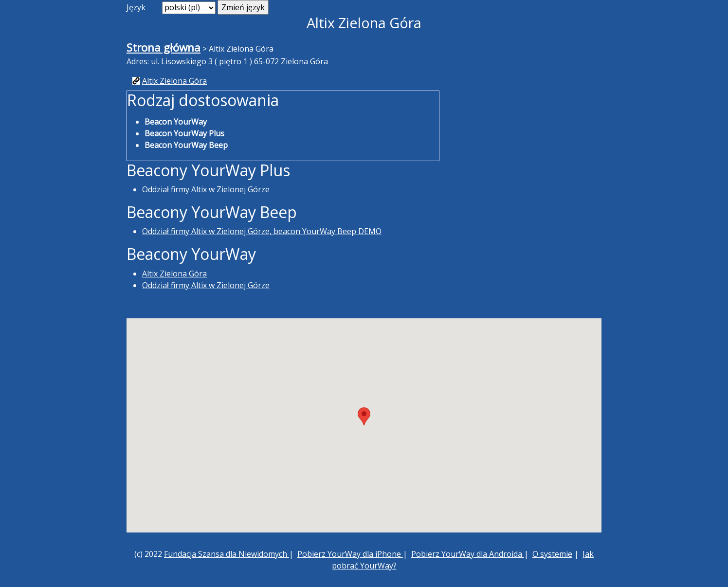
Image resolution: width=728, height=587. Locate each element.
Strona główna (164, 47)
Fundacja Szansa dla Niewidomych (227, 554)
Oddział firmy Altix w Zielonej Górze (206, 189)
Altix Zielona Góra (174, 81)
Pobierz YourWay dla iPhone (350, 554)
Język (136, 7)
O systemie (552, 554)
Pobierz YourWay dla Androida (468, 554)
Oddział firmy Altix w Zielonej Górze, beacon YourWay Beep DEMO (262, 231)
